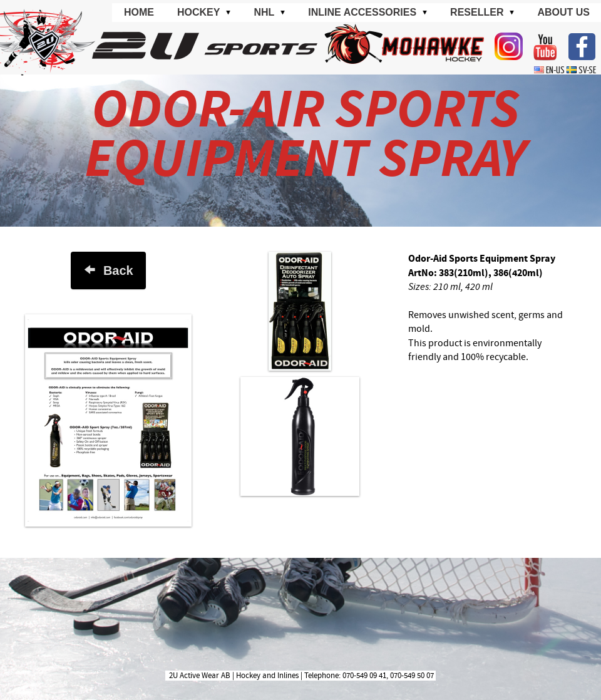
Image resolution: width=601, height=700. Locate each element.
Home (139, 12)
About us (563, 12)
